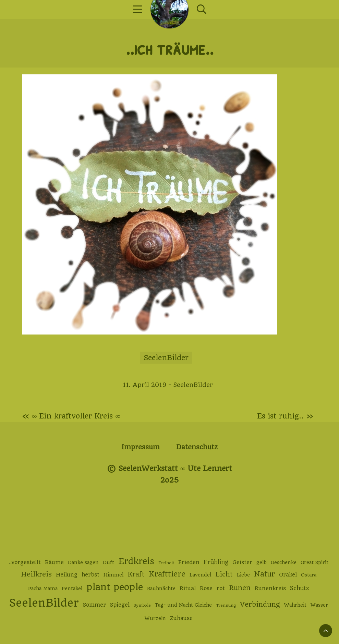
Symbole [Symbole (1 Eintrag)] (142, 605)
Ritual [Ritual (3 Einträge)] (188, 588)
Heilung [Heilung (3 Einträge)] (67, 575)
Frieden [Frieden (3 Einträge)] (189, 562)
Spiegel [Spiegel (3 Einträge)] (120, 605)
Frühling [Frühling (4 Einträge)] (216, 562)
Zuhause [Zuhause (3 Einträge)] (181, 618)
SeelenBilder (166, 358)
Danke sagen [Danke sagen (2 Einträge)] (83, 562)
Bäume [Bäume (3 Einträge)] (54, 562)
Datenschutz (197, 447)
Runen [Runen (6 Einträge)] (240, 588)
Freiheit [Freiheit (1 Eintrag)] (166, 563)
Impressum (141, 447)
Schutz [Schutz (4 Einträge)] (300, 588)
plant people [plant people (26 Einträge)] (115, 587)
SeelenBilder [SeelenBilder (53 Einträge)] (44, 603)
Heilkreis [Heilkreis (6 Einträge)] (36, 574)
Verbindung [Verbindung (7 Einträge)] (260, 604)
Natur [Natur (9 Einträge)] (264, 574)
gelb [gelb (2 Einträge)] (262, 562)
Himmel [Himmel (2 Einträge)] (113, 575)
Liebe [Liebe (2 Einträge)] (243, 575)
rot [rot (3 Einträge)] (221, 588)
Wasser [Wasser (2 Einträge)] (319, 605)
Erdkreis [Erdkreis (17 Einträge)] (136, 561)
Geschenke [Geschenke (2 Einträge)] (284, 562)
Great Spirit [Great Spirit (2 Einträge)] (314, 562)
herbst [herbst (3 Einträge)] (90, 575)
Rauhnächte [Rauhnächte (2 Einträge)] (161, 588)
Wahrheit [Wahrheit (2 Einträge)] (295, 605)
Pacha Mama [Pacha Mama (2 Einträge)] (43, 588)
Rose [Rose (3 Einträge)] (206, 588)
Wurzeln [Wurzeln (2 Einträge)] (155, 618)
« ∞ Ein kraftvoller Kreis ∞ (71, 416)
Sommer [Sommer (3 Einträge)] (94, 605)
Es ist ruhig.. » (285, 416)
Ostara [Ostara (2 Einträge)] (309, 575)
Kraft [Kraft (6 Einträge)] (136, 574)
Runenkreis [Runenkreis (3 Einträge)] (270, 588)
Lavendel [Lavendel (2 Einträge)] (200, 575)
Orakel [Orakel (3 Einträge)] (288, 575)
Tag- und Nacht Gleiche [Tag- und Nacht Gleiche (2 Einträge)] (183, 605)
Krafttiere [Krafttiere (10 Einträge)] (167, 574)
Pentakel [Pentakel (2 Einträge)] (72, 588)
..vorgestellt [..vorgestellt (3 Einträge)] (25, 562)
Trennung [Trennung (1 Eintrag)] (226, 605)
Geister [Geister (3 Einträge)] (242, 562)
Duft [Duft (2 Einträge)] (108, 562)
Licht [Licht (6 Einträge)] (224, 574)
